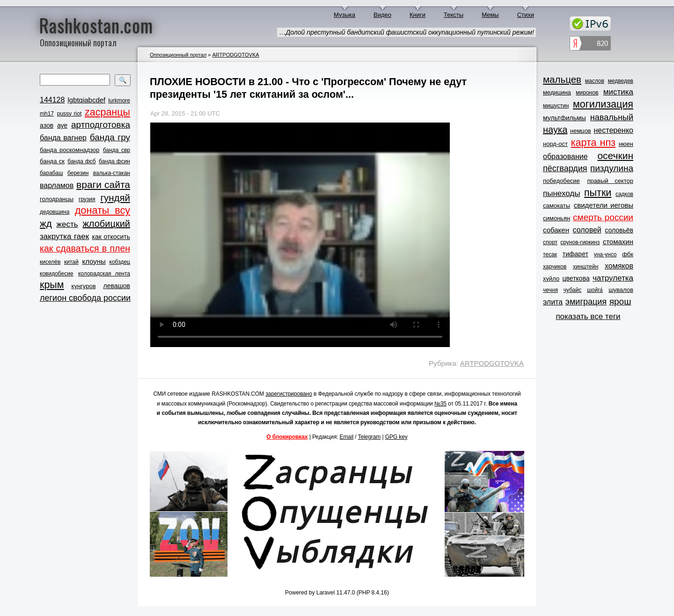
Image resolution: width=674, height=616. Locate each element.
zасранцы (107, 112)
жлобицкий (106, 224)
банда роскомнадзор (70, 150)
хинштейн (586, 267)
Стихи (526, 15)
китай (71, 262)
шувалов (621, 290)
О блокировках (287, 437)
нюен (626, 144)
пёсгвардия (565, 168)
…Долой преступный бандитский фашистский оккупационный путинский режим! (407, 32)
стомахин (618, 242)
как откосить (111, 237)
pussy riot (69, 114)
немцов (581, 131)
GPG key (396, 437)
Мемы (490, 15)
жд (46, 223)
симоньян (557, 218)
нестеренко (614, 130)
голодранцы (57, 199)
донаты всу (103, 210)
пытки (598, 193)
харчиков (555, 267)
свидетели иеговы (604, 205)
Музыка (344, 15)
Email (347, 437)
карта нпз (593, 143)
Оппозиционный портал (178, 55)
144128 (52, 100)
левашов (117, 286)
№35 (440, 404)
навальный (612, 117)
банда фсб (81, 161)
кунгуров (84, 286)
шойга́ (595, 290)
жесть (67, 224)
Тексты (454, 15)
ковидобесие (57, 274)
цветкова (576, 278)
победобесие (561, 181)
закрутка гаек (64, 236)
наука (555, 130)
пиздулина (612, 168)
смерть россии (603, 217)
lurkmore (119, 101)
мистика (618, 92)
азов (47, 125)
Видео (382, 15)
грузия (87, 199)
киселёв (50, 262)
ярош (620, 301)
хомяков (619, 266)
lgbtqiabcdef (86, 100)
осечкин (615, 156)
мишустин (556, 106)
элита (553, 302)
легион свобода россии (85, 298)
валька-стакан (112, 173)
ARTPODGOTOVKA (235, 55)
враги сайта (103, 185)
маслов (595, 81)
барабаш (51, 173)
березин (78, 173)
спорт (550, 242)
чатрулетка (613, 278)
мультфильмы (564, 118)
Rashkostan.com (96, 25)
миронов (587, 93)
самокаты (557, 206)
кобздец (120, 262)
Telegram (370, 437)
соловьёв (619, 230)
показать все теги (588, 316)
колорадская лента (104, 274)
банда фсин (114, 161)
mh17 (47, 114)
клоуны (94, 261)
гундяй (115, 198)
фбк (628, 254)
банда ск (52, 161)
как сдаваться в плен (85, 248)
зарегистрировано (289, 394)
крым (52, 285)
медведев (621, 81)
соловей (587, 230)
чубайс (572, 290)
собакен (556, 230)
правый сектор (610, 181)
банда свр (117, 150)
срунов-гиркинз (580, 242)
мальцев (562, 79)
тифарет (575, 254)
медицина (557, 92)
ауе (62, 125)
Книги (418, 15)
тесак (550, 254)
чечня (550, 290)
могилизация (603, 104)
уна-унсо (605, 254)
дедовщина (55, 212)
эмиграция (586, 302)
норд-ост (555, 144)
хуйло (551, 279)
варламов (57, 185)
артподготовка (101, 125)
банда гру (110, 137)
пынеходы (561, 193)
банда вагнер (63, 138)
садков (624, 194)
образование (565, 156)
